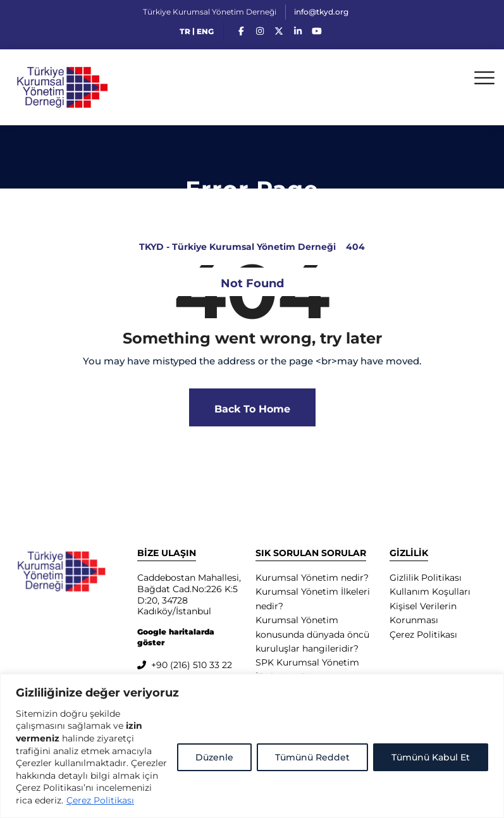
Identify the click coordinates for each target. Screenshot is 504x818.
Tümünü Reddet (312, 757)
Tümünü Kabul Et (431, 757)
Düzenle (214, 757)
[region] (252, 746)
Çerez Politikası (100, 800)
